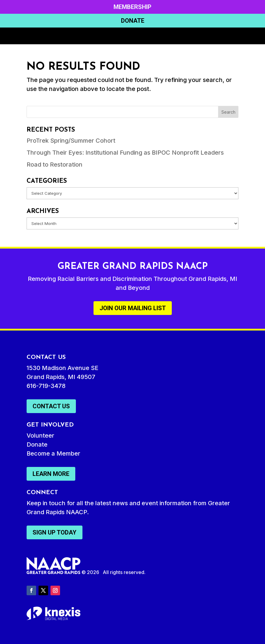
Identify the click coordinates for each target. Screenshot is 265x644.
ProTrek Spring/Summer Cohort (71, 141)
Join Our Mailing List (133, 308)
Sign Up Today (55, 532)
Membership (132, 7)
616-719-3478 (46, 386)
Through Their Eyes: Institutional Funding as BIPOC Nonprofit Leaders (125, 153)
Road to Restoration (55, 165)
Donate (133, 21)
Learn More (51, 474)
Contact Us (51, 406)
